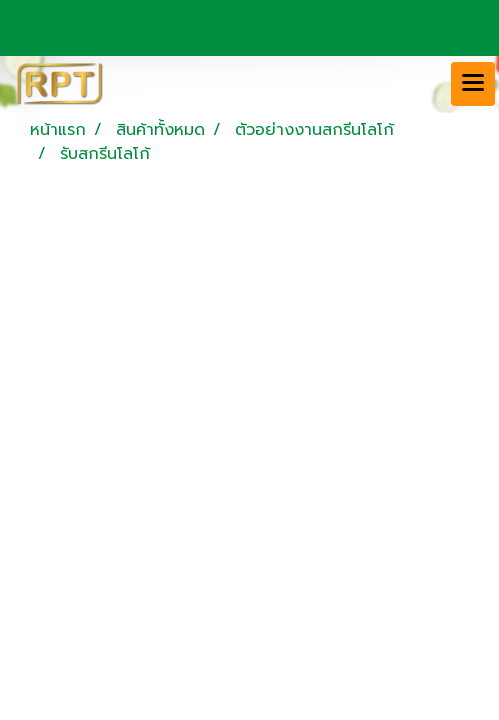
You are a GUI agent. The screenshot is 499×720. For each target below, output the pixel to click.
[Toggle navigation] (473, 84)
